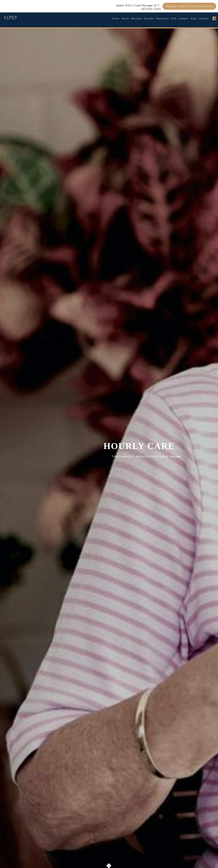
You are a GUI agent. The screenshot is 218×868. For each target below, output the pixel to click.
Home (116, 19)
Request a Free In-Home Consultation (189, 6)
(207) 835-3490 (151, 9)
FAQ (174, 19)
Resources (162, 19)
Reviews (149, 19)
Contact (204, 19)
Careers (183, 19)
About (125, 19)
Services (136, 19)
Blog (193, 19)
